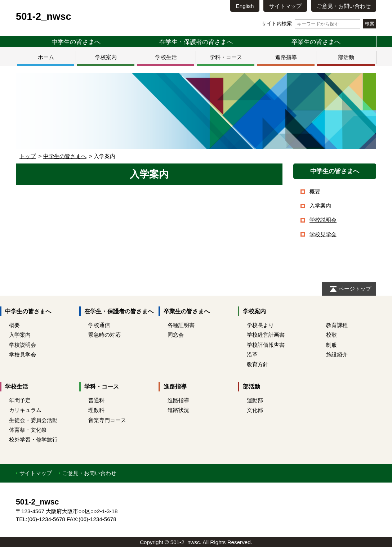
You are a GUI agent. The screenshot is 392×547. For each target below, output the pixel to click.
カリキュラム (25, 410)
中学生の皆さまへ (76, 42)
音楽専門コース (107, 420)
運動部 (255, 400)
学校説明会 (323, 220)
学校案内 (106, 57)
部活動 (346, 57)
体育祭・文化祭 (28, 430)
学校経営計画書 (266, 335)
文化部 (255, 410)
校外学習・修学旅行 (33, 440)
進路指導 (286, 57)
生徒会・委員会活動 (33, 420)
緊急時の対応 (104, 335)
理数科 (96, 410)
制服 (331, 345)
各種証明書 (181, 325)
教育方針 (258, 364)
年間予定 (20, 400)
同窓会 (176, 335)
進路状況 (178, 410)
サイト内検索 (311, 24)
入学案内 (320, 205)
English (245, 6)
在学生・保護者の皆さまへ (196, 42)
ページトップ (355, 289)
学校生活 (166, 57)
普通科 (96, 400)
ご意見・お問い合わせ (344, 6)
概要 (315, 191)
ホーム (46, 57)
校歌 (331, 335)
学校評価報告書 (266, 345)
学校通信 (99, 325)
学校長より (260, 325)
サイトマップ (285, 6)
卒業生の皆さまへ (316, 42)
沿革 (252, 355)
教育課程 (337, 325)
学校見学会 (323, 234)
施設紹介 (337, 355)
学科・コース (226, 57)
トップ (28, 156)
